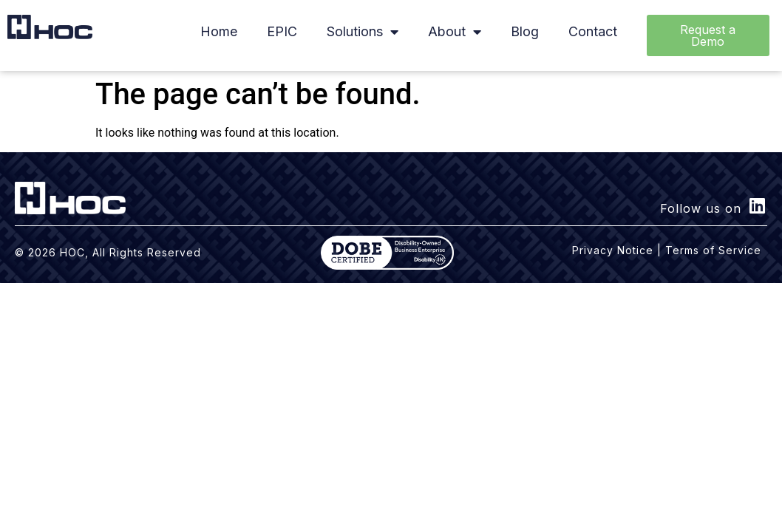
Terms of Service (713, 250)
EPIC (282, 31)
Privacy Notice (613, 250)
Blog (525, 31)
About (455, 32)
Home (219, 31)
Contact (593, 31)
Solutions (363, 32)
